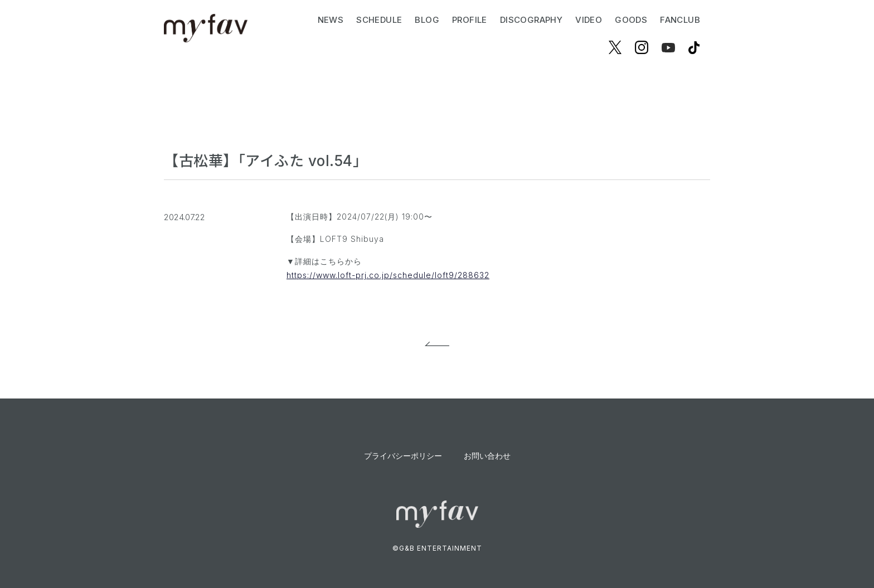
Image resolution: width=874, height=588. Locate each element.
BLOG (427, 20)
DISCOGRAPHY (531, 20)
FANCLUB (680, 20)
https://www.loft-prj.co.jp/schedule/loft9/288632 (388, 275)
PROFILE (470, 20)
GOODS (631, 20)
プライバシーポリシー (403, 456)
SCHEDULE (379, 20)
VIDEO (589, 20)
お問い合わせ (487, 456)
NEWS (331, 20)
